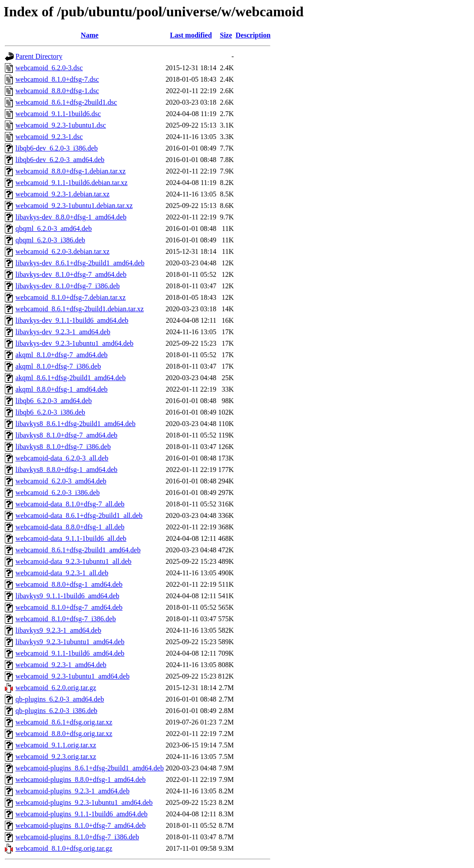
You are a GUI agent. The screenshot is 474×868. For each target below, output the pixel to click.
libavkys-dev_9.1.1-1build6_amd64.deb (72, 320)
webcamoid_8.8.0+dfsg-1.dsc (57, 91)
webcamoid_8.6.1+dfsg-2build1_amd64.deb (78, 550)
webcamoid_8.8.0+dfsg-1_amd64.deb (69, 584)
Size (226, 35)
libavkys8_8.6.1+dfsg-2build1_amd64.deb (76, 424)
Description (253, 35)
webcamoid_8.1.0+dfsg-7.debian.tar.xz (70, 297)
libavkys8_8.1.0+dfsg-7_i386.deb (63, 447)
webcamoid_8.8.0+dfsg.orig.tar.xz (64, 734)
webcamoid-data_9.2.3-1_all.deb (62, 573)
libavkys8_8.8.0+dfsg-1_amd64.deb (66, 470)
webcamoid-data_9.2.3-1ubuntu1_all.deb (74, 561)
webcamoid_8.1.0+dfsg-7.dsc (57, 79)
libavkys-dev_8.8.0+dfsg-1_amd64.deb (71, 217)
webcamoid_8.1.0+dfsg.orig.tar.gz (64, 848)
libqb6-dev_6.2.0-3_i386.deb (57, 148)
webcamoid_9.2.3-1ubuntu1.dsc (61, 125)
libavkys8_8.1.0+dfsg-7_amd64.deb (66, 435)
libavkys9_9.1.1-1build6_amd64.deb (67, 596)
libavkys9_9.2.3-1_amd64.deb (58, 630)
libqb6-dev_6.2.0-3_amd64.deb (60, 160)
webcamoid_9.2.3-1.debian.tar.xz (63, 194)
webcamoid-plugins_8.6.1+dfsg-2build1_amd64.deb (90, 768)
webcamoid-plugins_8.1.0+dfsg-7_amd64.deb (81, 825)
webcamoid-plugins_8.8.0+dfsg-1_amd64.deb (81, 779)
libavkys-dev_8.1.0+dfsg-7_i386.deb (68, 286)
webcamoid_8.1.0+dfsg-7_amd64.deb (69, 607)
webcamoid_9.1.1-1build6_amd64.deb (70, 653)
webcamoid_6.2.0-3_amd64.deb (61, 481)
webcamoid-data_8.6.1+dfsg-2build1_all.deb (79, 515)
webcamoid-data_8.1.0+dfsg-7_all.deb (70, 504)
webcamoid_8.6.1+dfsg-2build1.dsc (66, 102)
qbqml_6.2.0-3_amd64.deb (54, 228)
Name (90, 35)
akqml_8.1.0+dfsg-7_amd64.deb (62, 355)
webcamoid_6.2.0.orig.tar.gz (56, 688)
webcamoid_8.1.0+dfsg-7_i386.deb (66, 619)
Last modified (191, 35)
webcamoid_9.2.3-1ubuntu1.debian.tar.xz (74, 206)
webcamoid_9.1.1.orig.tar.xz (56, 745)
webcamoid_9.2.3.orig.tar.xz (56, 757)
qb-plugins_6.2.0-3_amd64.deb (60, 699)
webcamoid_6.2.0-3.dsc (49, 68)
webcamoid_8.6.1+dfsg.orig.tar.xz (64, 722)
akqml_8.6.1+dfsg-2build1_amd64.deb (70, 378)
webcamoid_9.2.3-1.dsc (49, 137)
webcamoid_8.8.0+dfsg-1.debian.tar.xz (70, 171)
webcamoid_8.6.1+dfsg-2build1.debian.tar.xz (80, 309)
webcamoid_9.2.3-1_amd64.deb (61, 665)
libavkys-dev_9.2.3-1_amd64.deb (63, 332)
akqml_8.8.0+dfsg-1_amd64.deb (62, 389)
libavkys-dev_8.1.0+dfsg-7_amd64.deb (71, 274)
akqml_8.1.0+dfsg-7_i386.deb (58, 366)
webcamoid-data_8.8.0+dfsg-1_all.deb (70, 527)
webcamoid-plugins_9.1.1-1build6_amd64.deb (82, 814)
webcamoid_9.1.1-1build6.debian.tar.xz (72, 183)
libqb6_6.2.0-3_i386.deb (50, 412)
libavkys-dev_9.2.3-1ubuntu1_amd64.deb (74, 343)
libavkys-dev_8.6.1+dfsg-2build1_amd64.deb (80, 263)
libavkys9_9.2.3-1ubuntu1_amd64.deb (70, 642)
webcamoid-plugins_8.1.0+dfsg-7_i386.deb (77, 837)
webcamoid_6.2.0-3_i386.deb (58, 492)
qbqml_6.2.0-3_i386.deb (50, 240)
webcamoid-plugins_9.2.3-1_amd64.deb (72, 791)
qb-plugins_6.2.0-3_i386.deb (56, 711)
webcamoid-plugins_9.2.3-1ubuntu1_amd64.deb (84, 802)
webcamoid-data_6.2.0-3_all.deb (62, 458)
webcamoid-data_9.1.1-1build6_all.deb (71, 538)
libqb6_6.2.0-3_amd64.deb (54, 401)
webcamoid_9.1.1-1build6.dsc (58, 114)
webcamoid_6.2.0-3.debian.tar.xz (63, 251)
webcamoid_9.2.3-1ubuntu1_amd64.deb (72, 676)
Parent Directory (39, 56)
